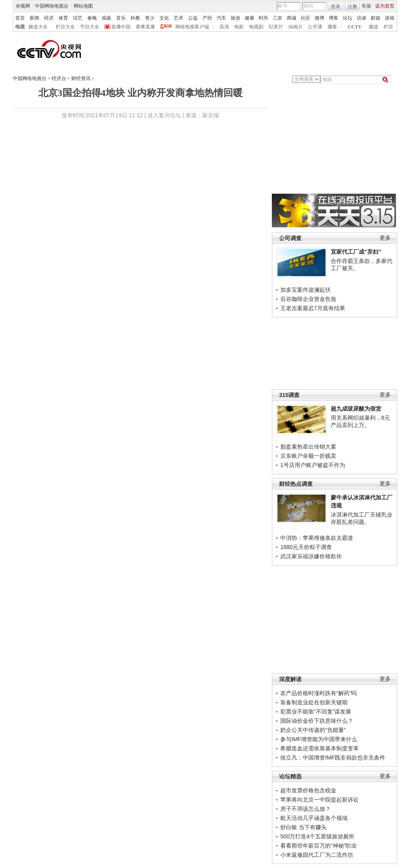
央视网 (23, 6)
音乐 (121, 18)
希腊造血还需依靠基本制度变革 (320, 748)
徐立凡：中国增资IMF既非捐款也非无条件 (333, 758)
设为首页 (385, 6)
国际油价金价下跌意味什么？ (317, 721)
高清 (224, 27)
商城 (291, 18)
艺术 (179, 18)
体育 (63, 18)
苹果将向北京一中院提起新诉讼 (320, 800)
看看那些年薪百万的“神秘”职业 (319, 846)
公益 (193, 18)
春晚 (92, 18)
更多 (385, 238)
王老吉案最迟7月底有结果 (313, 308)
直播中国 (121, 27)
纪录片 (276, 27)
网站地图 (83, 6)
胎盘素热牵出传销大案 (308, 447)
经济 (49, 18)
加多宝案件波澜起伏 (305, 290)
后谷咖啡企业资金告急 (308, 299)
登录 (336, 6)
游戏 (390, 18)
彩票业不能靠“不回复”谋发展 (316, 712)
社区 (305, 18)
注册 (352, 6)
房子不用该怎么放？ (305, 809)
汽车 (221, 18)
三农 (277, 18)
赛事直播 (145, 27)
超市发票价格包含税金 (308, 790)
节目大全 (90, 27)
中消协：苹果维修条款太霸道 (317, 538)
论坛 (348, 18)
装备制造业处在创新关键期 (314, 702)
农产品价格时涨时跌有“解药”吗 (319, 693)
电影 (239, 27)
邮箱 (376, 18)
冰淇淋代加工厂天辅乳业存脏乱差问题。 (362, 518)
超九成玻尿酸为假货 (356, 409)
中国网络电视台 (52, 6)
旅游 (235, 18)
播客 (332, 27)
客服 (366, 6)
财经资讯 (81, 78)
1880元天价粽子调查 (306, 547)
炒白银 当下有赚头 (303, 827)
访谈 (362, 18)
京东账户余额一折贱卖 (308, 456)
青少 (150, 18)
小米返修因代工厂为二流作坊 (317, 855)
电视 (20, 27)
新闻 (34, 18)
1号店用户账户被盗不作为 (313, 465)
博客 (334, 18)
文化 (164, 18)
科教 (135, 18)
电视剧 (256, 27)
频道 (374, 27)
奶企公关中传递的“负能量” (313, 730)
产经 (207, 18)
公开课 (315, 27)
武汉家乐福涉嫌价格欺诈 (311, 556)
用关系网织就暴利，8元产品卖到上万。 (360, 421)
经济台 (59, 78)
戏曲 (107, 18)
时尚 (263, 18)
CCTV (355, 27)
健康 (249, 18)
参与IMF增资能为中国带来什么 (319, 739)
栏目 (388, 27)
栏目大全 (65, 27)
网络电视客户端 (192, 27)
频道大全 (38, 27)
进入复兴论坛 (164, 115)
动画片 (295, 27)
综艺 (78, 18)
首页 (20, 18)
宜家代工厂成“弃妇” (356, 252)
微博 (320, 18)
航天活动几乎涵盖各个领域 (314, 818)
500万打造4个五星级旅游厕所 (317, 836)
